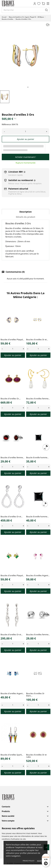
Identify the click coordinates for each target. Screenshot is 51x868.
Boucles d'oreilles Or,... (11, 399)
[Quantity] (13, 349)
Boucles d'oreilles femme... (38, 399)
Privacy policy (29, 861)
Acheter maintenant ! (26, 157)
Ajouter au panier (26, 139)
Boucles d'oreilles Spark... (12, 755)
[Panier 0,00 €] (43, 4)
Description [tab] (26, 212)
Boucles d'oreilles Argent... (38, 575)
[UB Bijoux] (12, 4)
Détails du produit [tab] (26, 217)
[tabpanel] (25, 55)
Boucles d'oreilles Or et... (37, 340)
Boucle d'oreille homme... (37, 458)
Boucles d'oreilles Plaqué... (12, 340)
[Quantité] (25, 131)
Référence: (6, 124)
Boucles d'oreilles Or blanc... (35, 695)
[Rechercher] (25, 10)
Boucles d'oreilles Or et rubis (36, 756)
